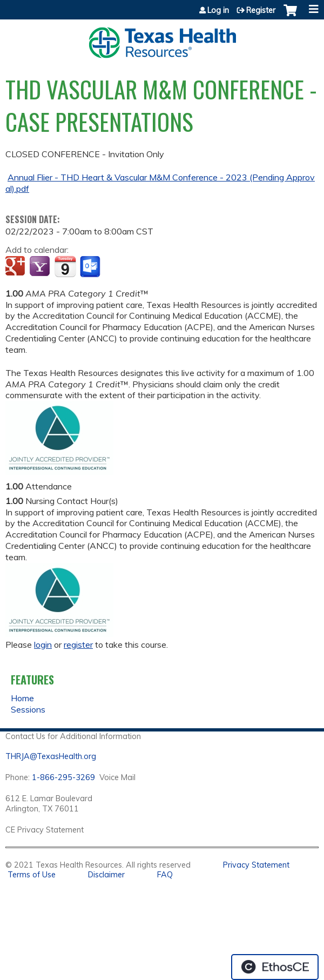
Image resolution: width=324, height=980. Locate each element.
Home (22, 698)
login (43, 645)
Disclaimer (106, 875)
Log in (218, 10)
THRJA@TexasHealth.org (51, 756)
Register (261, 10)
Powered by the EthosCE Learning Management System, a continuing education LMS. (275, 967)
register (78, 645)
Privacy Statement (256, 865)
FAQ (165, 875)
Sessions (28, 709)
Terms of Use (32, 875)
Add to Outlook (91, 267)
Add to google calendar (16, 267)
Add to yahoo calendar (41, 267)
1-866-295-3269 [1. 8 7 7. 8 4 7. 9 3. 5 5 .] (63, 777)
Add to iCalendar (65, 266)
